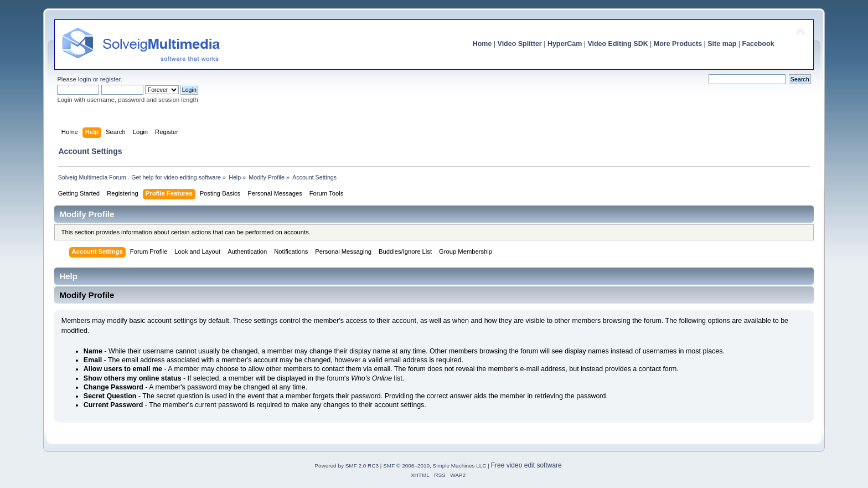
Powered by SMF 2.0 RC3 (347, 466)
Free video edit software (526, 465)
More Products (678, 44)
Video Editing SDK (618, 44)
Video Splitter (520, 44)
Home (482, 44)
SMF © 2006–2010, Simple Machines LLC (435, 466)
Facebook (758, 44)
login (85, 79)
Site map (722, 44)
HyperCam (565, 44)
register (110, 79)
